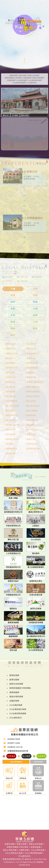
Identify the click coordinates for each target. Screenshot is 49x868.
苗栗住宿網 (22, 76)
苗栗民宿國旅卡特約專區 (13, 78)
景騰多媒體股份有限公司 (13, 859)
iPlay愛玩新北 (32, 83)
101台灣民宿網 (21, 80)
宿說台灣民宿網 (38, 78)
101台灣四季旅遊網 (19, 83)
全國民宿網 (11, 80)
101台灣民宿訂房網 (34, 80)
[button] (5, 101)
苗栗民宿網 (13, 76)
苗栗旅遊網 (27, 78)
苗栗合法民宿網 (33, 76)
